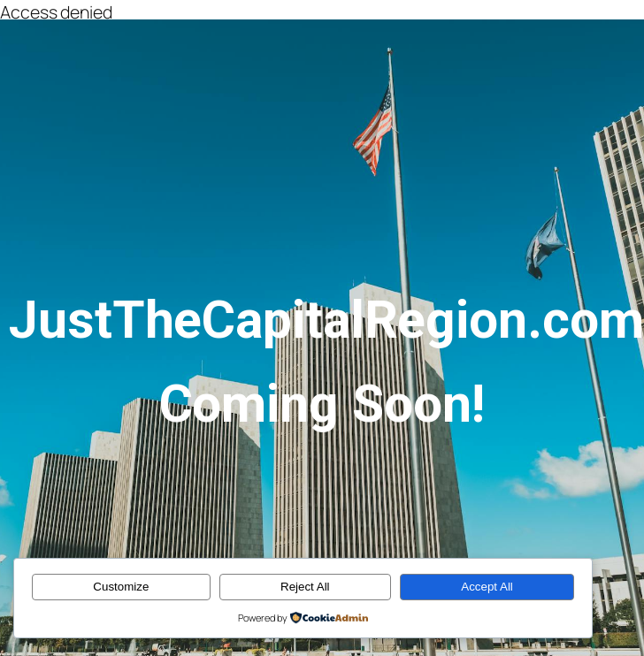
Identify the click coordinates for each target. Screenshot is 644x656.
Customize (121, 587)
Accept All (487, 587)
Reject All (305, 587)
